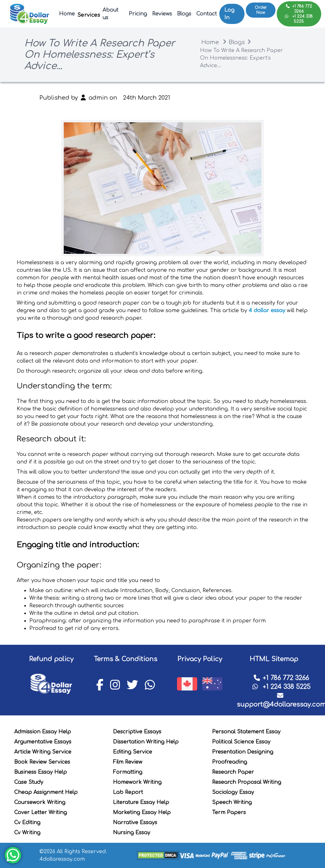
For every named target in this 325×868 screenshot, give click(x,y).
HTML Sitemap (274, 659)
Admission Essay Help (43, 732)
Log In (229, 14)
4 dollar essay (267, 311)
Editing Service (133, 752)
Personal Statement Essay (246, 732)
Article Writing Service (43, 752)
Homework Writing (137, 782)
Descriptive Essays (137, 732)
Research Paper (233, 772)
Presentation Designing (243, 752)
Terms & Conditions (125, 659)
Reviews (162, 14)
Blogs (184, 14)
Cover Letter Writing (41, 813)
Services (89, 15)
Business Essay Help (41, 772)
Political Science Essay (241, 742)
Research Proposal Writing (247, 782)
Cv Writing (27, 833)
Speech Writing (232, 802)
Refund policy (51, 659)
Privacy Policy (200, 659)
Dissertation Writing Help (146, 742)
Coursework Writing (40, 802)
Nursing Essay (132, 833)
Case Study (29, 782)
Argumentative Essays (43, 742)
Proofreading (230, 762)
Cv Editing (27, 823)
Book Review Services (42, 762)
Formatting (128, 772)
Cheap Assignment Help (46, 792)
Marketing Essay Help (142, 813)
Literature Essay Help (141, 802)
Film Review (128, 762)
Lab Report (128, 792)
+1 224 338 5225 (299, 19)
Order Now (261, 11)
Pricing (138, 14)
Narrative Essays (135, 823)
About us (110, 14)
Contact (207, 14)
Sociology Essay (233, 792)
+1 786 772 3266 (299, 9)
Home (67, 14)
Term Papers (229, 813)
